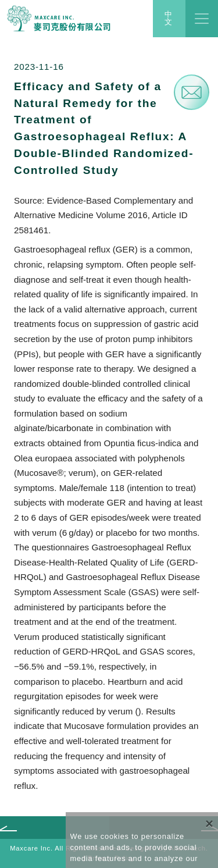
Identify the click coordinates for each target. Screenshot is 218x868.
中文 (169, 19)
